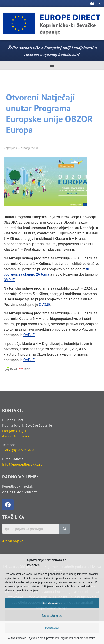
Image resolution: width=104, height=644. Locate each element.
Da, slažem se (52, 603)
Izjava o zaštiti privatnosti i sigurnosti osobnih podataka (62, 638)
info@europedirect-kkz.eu (22, 464)
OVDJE (9, 280)
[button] (52, 65)
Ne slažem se (52, 616)
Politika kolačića (16, 638)
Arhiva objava (13, 541)
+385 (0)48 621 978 (18, 450)
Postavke (52, 628)
